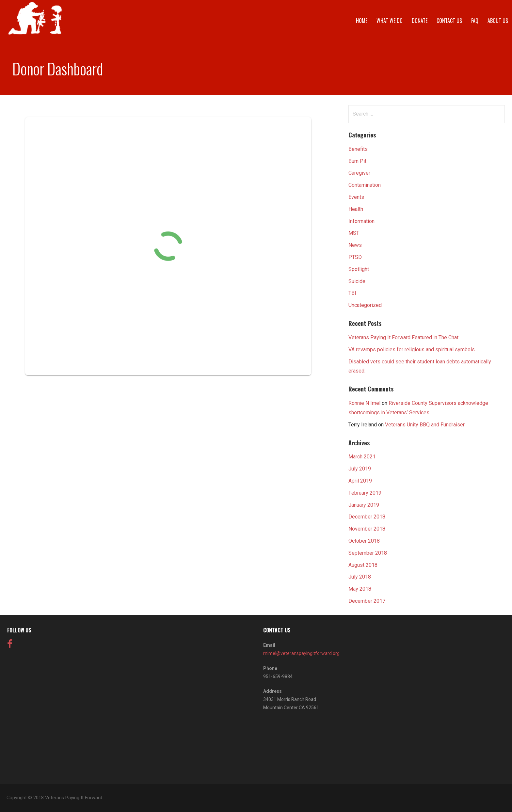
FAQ (475, 21)
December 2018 (367, 517)
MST (354, 233)
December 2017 (367, 601)
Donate (420, 21)
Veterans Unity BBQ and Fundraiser (425, 425)
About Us (498, 21)
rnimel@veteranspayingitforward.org (301, 653)
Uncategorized (365, 305)
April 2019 (360, 481)
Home (362, 21)
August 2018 (363, 565)
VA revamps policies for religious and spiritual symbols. (412, 350)
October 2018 (364, 541)
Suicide (357, 281)
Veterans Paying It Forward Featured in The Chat (403, 337)
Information (361, 221)
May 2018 (360, 589)
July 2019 (360, 469)
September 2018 (368, 553)
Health (356, 209)
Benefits (358, 149)
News (355, 245)
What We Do (390, 21)
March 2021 (362, 457)
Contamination (365, 185)
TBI (352, 293)
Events (356, 197)
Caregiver (359, 173)
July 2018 (360, 577)
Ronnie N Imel (364, 403)
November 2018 (367, 529)
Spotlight (359, 269)
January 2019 (364, 505)
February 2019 (365, 493)
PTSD (355, 257)
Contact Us (449, 21)
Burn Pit (357, 161)
